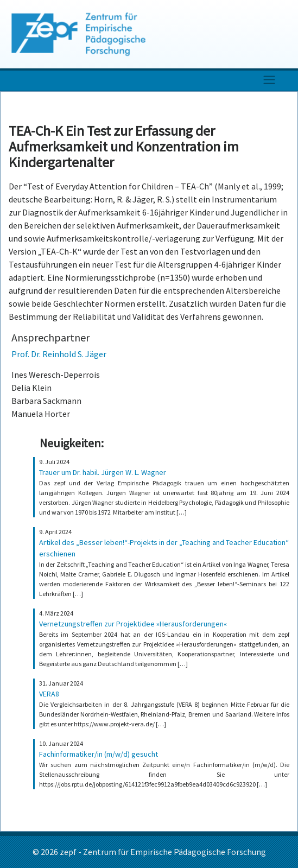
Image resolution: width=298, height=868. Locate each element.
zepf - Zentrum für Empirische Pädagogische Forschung (163, 852)
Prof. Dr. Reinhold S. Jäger (59, 354)
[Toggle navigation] (269, 80)
